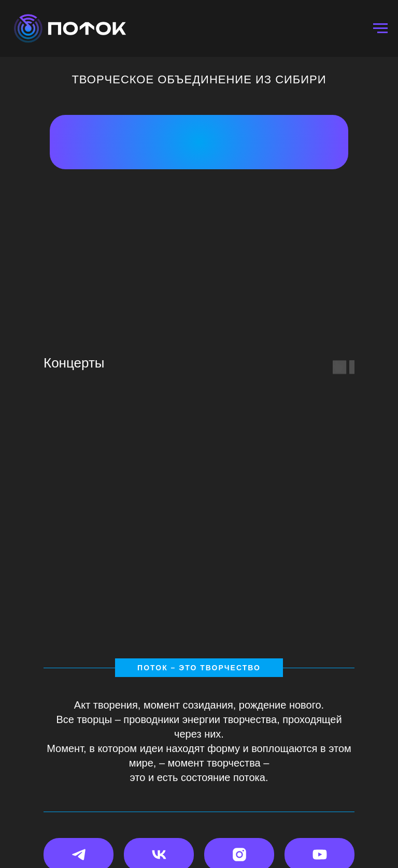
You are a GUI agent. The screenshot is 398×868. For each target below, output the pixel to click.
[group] (294, 511)
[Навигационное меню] (380, 28)
